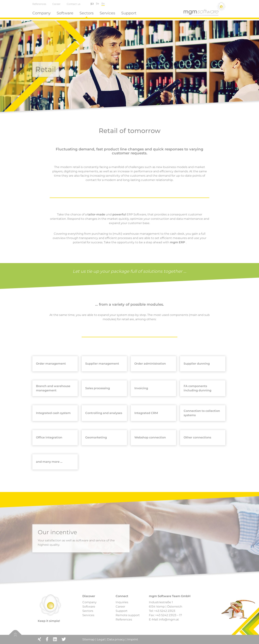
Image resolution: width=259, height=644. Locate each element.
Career (56, 4)
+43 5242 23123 (165, 611)
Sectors (87, 13)
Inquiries (122, 602)
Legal (101, 639)
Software (65, 13)
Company (41, 13)
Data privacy (116, 639)
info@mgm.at (169, 619)
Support (129, 13)
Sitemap (89, 639)
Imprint (133, 639)
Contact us (74, 4)
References (39, 4)
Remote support (128, 615)
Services (107, 13)
